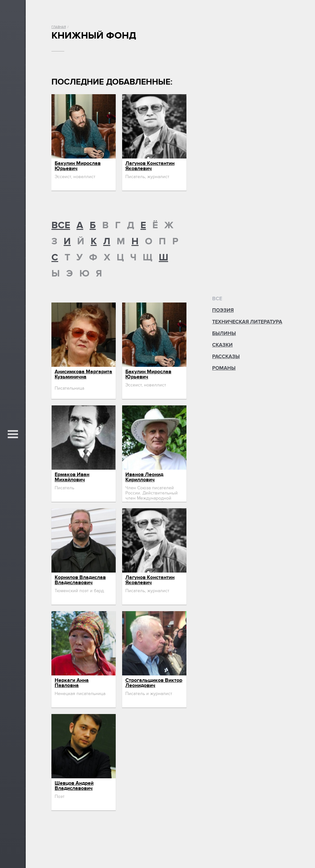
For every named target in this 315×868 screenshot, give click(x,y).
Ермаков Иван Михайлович (72, 477)
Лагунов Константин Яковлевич (150, 166)
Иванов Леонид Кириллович (144, 477)
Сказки (222, 345)
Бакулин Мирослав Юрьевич (78, 166)
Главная (59, 27)
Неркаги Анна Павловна (72, 683)
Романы (224, 368)
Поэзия (223, 310)
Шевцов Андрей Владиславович (74, 786)
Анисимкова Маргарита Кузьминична (83, 374)
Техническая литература (247, 322)
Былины (224, 333)
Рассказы (226, 357)
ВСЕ (61, 225)
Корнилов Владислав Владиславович (80, 580)
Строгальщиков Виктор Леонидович (154, 683)
